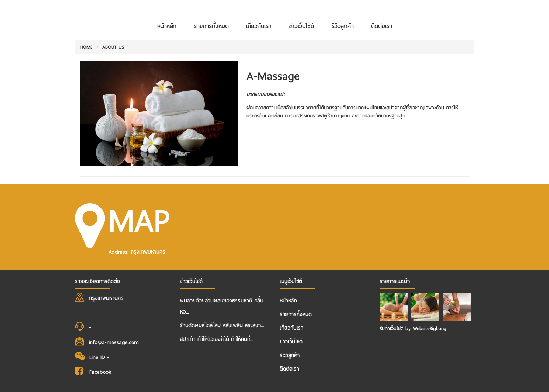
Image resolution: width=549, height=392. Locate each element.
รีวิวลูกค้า (343, 26)
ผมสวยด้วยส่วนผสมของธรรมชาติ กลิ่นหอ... (222, 306)
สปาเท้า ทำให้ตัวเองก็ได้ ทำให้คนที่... (217, 339)
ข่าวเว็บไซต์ (301, 26)
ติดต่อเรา (382, 26)
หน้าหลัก (167, 26)
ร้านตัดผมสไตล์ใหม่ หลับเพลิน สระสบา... (222, 325)
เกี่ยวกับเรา (259, 26)
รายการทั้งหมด (211, 26)
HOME (86, 47)
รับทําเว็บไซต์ (392, 328)
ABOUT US (113, 47)
